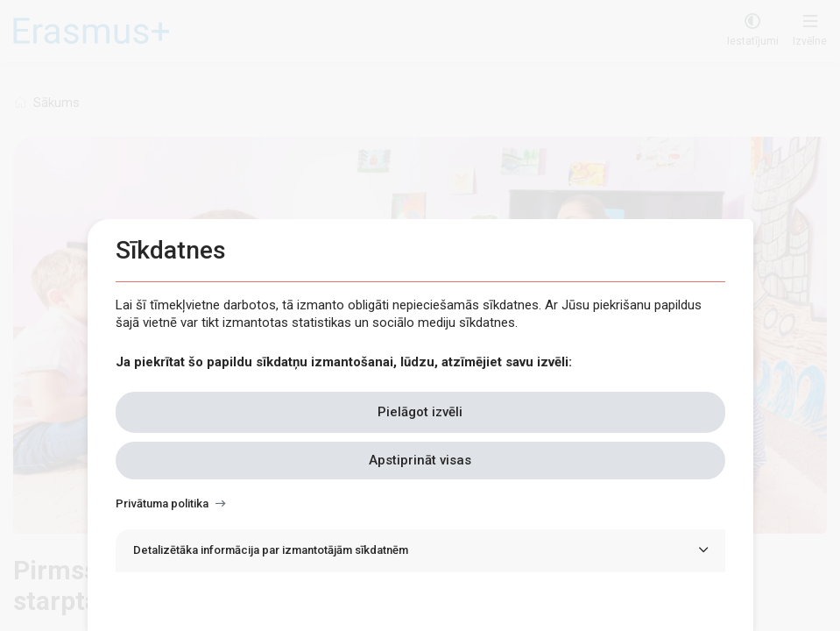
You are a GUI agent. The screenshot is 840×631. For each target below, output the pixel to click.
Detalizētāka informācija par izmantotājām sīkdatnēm (271, 550)
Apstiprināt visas (420, 460)
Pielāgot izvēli (420, 412)
